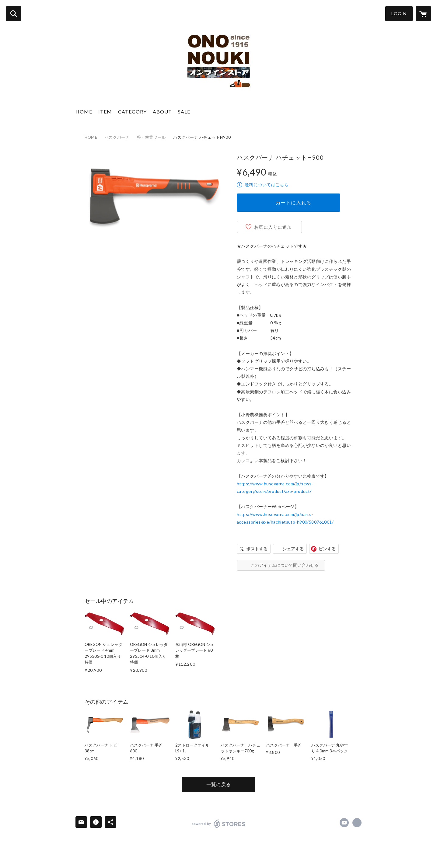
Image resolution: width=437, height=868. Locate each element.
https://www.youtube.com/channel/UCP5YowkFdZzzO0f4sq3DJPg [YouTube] (344, 823)
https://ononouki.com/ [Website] (357, 823)
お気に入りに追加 (273, 227)
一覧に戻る (218, 784)
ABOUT (162, 112)
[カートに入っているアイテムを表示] (423, 14)
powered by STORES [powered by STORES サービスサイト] (219, 824)
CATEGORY (132, 112)
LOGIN (399, 14)
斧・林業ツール (152, 137)
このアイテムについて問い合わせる (285, 565)
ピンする (327, 549)
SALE (184, 112)
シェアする (293, 549)
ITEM (105, 112)
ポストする (257, 549)
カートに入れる (294, 202)
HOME (84, 112)
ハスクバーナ (117, 137)
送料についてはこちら (267, 185)
